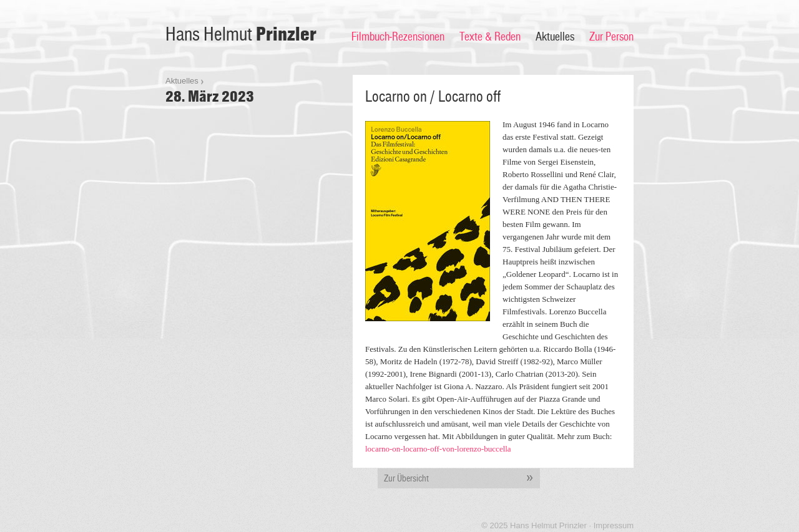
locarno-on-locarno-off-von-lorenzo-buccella (438, 449)
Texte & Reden (490, 37)
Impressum (614, 525)
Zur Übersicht (462, 478)
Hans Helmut (241, 35)
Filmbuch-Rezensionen (398, 37)
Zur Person (611, 37)
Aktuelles (555, 37)
